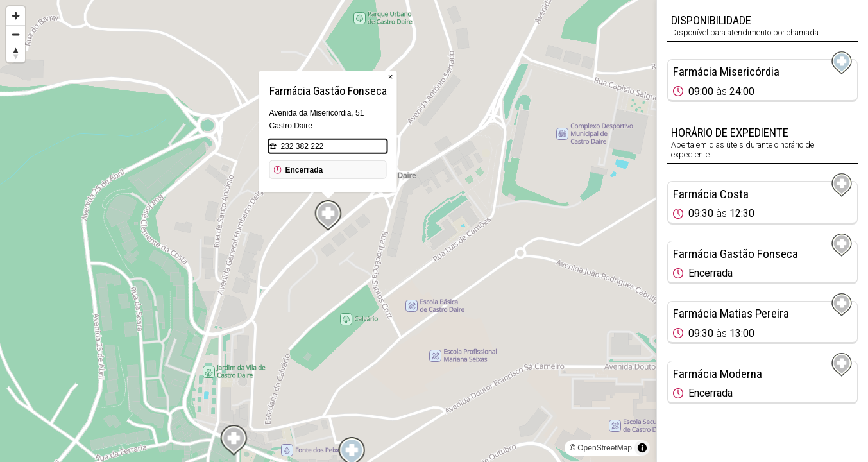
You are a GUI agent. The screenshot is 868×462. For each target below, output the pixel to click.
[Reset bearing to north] (16, 53)
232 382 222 (302, 146)
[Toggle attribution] (642, 448)
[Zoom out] (16, 34)
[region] (328, 231)
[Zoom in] (16, 16)
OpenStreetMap (605, 448)
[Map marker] (328, 216)
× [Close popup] (391, 77)
